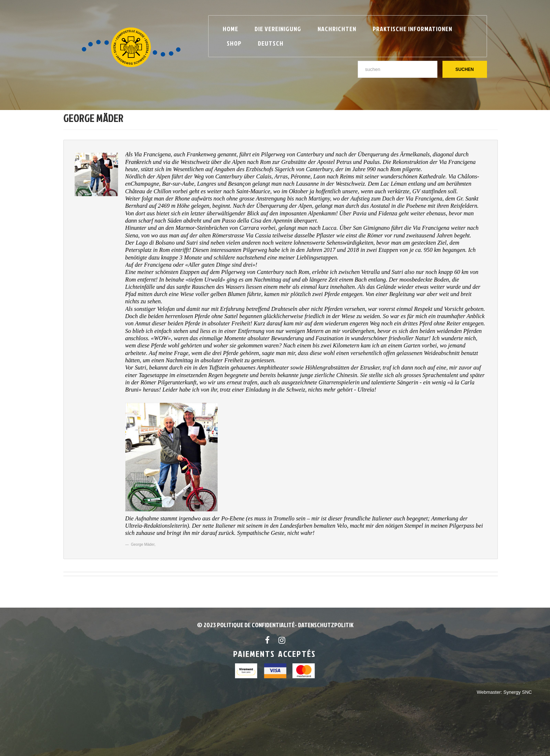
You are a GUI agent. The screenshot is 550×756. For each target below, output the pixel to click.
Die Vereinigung (278, 29)
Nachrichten (337, 29)
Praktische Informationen (412, 29)
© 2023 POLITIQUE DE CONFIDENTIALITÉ (246, 625)
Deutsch (271, 43)
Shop (234, 43)
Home (230, 29)
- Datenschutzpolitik (324, 625)
